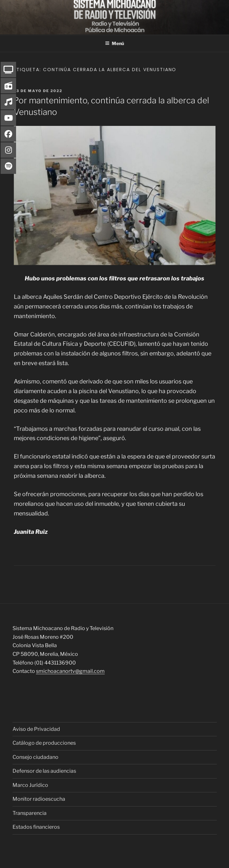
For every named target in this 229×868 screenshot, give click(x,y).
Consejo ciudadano (35, 757)
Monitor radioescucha (39, 799)
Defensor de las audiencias (44, 771)
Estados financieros (36, 827)
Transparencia (30, 813)
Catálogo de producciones (44, 743)
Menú (114, 43)
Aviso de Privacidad (36, 729)
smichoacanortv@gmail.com (70, 671)
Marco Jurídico (30, 785)
